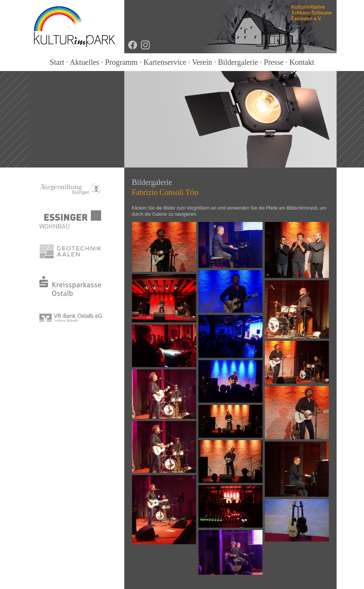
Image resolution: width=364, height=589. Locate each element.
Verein (202, 62)
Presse (274, 62)
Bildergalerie (238, 62)
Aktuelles (85, 62)
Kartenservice (165, 62)
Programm (121, 62)
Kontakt (302, 62)
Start (57, 62)
